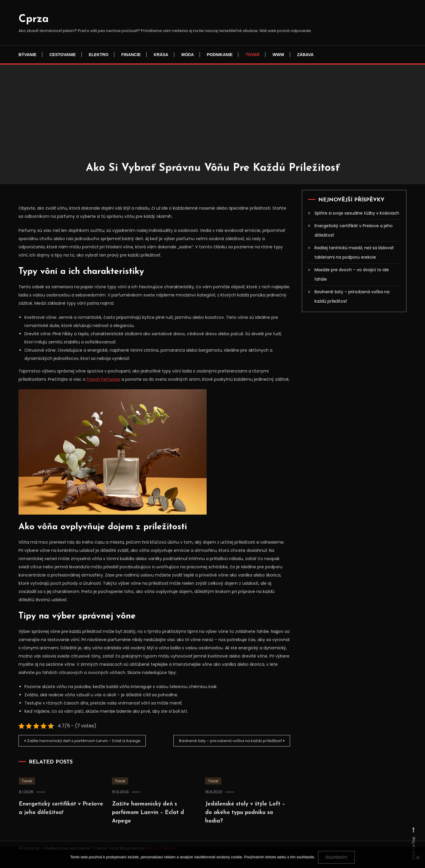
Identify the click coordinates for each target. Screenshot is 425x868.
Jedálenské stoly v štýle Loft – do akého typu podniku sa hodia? (242, 838)
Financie (131, 55)
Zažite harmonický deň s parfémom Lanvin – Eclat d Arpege (81, 751)
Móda (188, 55)
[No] (418, 857)
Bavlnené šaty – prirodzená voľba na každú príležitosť (225, 749)
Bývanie (27, 55)
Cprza (34, 19)
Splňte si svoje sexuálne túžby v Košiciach (357, 213)
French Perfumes (104, 379)
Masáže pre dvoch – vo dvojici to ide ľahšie (352, 274)
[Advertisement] (212, 117)
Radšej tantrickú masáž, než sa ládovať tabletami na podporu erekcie (354, 252)
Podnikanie (220, 55)
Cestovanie (63, 55)
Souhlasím (336, 857)
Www (278, 55)
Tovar (252, 55)
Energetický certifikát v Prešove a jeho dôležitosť (354, 230)
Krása (161, 55)
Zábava (305, 55)
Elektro (99, 55)
